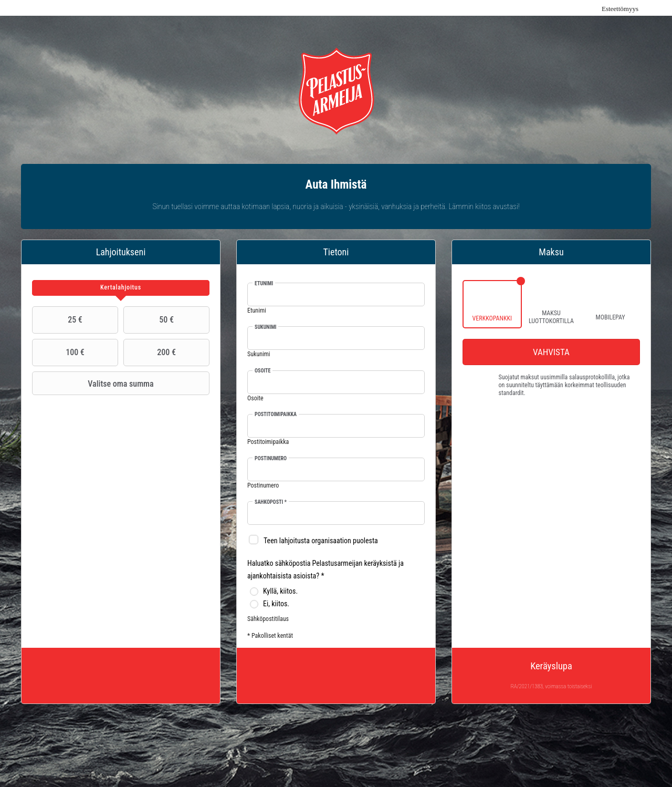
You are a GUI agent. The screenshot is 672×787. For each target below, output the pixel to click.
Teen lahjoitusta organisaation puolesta (321, 541)
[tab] (121, 288)
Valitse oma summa (94, 384)
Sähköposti (271, 502)
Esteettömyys (620, 9)
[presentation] (121, 288)
